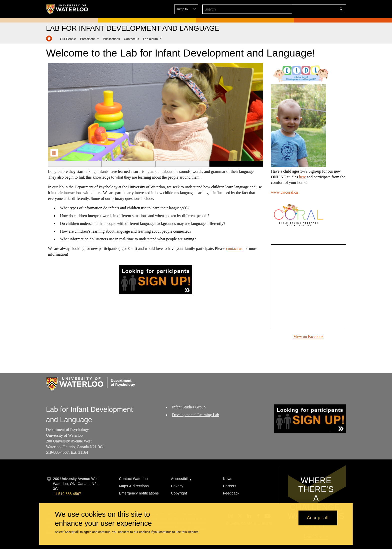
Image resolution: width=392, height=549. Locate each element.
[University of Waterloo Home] (67, 9)
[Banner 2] (128, 164)
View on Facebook (308, 337)
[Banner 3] (182, 164)
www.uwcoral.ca (284, 192)
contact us (234, 248)
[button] (305, 9)
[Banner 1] (75, 164)
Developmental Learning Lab (195, 415)
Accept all (318, 518)
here (302, 177)
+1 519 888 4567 (67, 494)
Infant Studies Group (189, 407)
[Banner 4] (236, 164)
